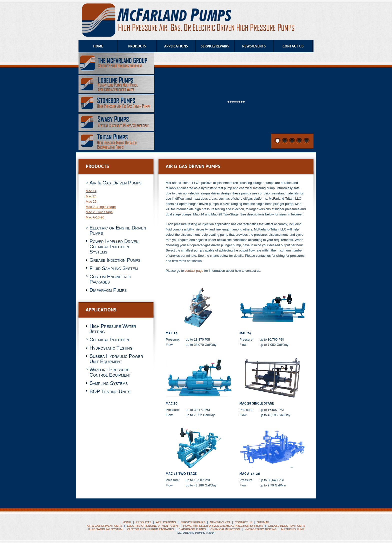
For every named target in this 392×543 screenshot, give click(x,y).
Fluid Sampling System (114, 268)
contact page (194, 271)
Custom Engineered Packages (110, 279)
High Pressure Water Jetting (113, 329)
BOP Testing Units (110, 391)
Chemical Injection (109, 340)
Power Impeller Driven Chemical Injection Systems (114, 246)
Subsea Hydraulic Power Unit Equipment (116, 359)
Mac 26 (91, 202)
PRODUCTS (143, 522)
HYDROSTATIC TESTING (260, 529)
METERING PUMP (293, 529)
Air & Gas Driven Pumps (115, 183)
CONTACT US (244, 522)
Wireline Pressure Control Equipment (110, 372)
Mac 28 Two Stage (99, 212)
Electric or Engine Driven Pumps (118, 230)
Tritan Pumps (188, 19)
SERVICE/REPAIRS (193, 522)
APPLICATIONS (166, 522)
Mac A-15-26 (95, 217)
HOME (127, 522)
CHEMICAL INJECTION (225, 529)
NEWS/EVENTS (220, 522)
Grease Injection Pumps (115, 260)
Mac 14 (91, 191)
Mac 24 (91, 196)
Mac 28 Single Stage (101, 207)
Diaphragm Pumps (108, 290)
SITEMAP (263, 522)
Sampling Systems (109, 383)
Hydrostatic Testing (111, 348)
